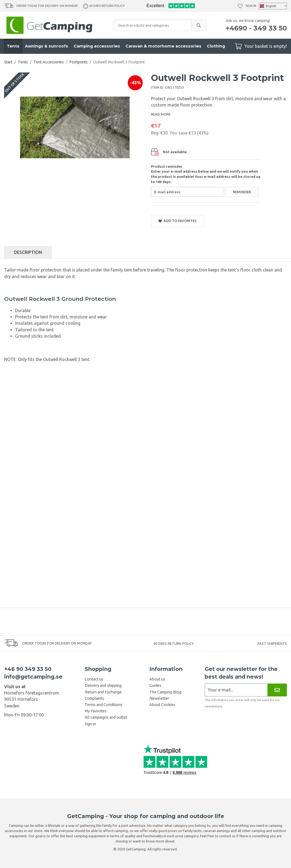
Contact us (94, 679)
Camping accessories (97, 46)
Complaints (94, 698)
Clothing (216, 46)
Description (28, 252)
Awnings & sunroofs (47, 46)
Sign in (251, 6)
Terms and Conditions (104, 705)
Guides (155, 685)
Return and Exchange (103, 692)
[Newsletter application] (236, 690)
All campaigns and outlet (106, 717)
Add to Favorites (178, 221)
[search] (199, 25)
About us (157, 679)
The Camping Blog (165, 692)
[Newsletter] (277, 690)
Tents (13, 46)
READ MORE (161, 114)
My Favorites (96, 711)
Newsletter (159, 698)
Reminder (242, 192)
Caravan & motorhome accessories (163, 46)
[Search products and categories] (152, 25)
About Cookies (162, 705)
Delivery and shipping (103, 685)
